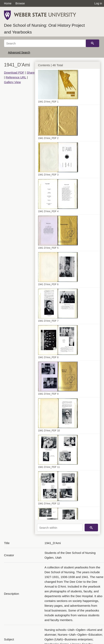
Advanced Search (19, 52)
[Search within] (60, 528)
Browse (20, 3)
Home (8, 3)
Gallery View (12, 82)
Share (31, 72)
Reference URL (16, 77)
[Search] (45, 43)
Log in (98, 3)
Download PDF (14, 72)
